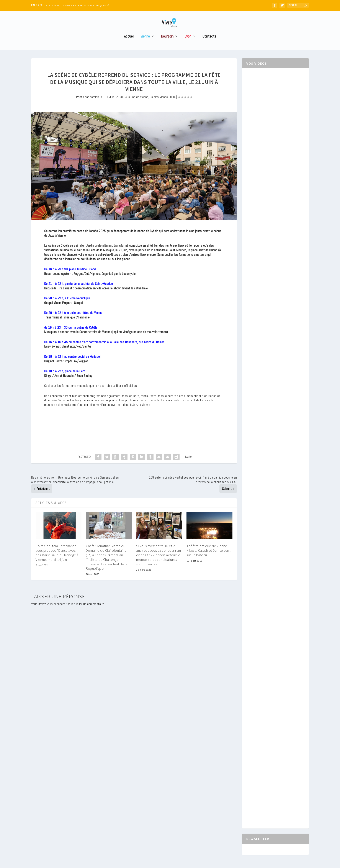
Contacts (209, 45)
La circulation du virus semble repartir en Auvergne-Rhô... (78, 5)
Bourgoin (167, 45)
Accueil (129, 45)
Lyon (188, 45)
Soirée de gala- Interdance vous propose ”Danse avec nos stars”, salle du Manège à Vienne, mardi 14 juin (57, 561)
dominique (96, 105)
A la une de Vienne (137, 105)
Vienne (145, 45)
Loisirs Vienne (159, 105)
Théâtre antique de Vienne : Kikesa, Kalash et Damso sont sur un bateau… (208, 558)
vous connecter (57, 612)
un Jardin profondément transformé (105, 254)
